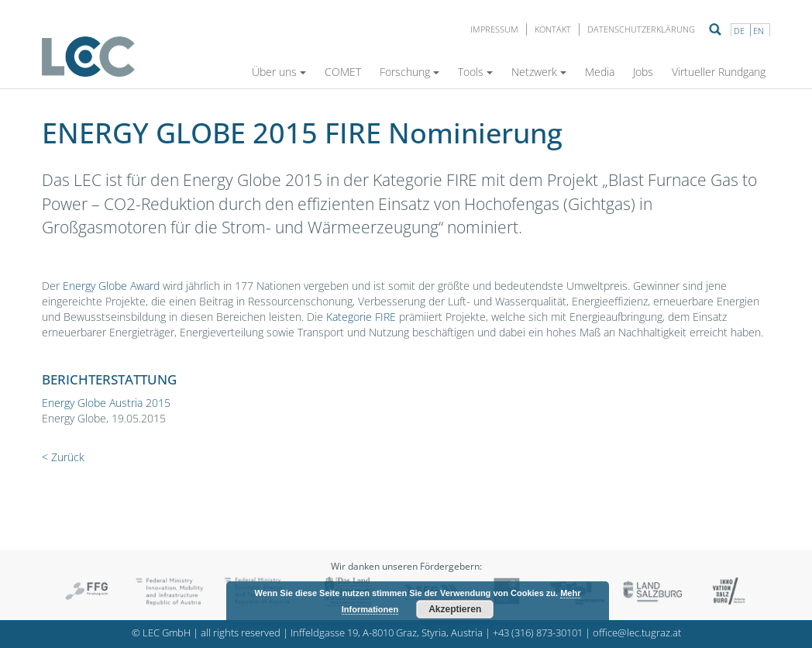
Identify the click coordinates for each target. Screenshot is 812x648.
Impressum (494, 29)
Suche (715, 29)
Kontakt (553, 29)
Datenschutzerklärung (641, 29)
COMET (343, 72)
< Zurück (63, 457)
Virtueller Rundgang (719, 72)
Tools (475, 72)
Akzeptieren (455, 609)
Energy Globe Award (110, 286)
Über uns (279, 72)
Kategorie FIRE (361, 317)
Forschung (409, 72)
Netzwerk (539, 72)
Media (600, 72)
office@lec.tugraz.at (637, 633)
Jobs (643, 72)
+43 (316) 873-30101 (538, 633)
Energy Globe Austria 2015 (106, 403)
